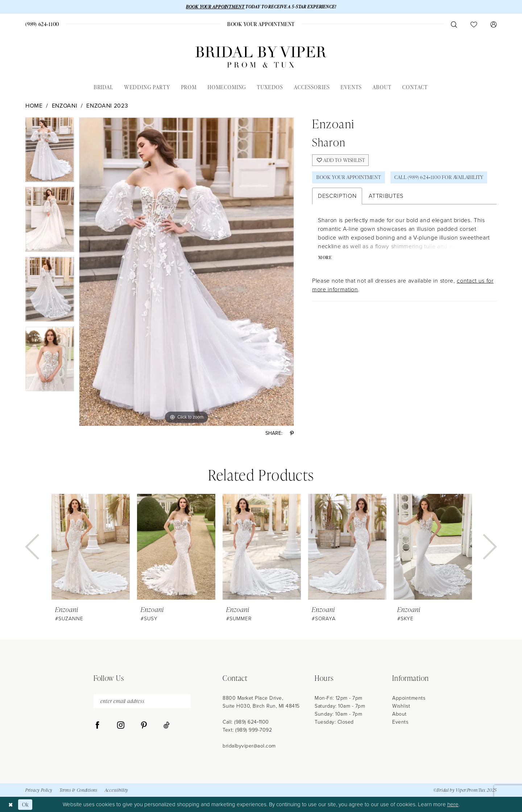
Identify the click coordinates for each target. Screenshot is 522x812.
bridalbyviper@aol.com (249, 746)
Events (400, 722)
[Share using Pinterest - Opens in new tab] (292, 434)
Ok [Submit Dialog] (26, 804)
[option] (50, 152)
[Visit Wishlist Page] (474, 24)
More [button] (326, 258)
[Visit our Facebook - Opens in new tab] (98, 726)
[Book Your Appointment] (261, 24)
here (453, 804)
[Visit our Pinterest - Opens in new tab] (144, 726)
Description (337, 196)
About (399, 714)
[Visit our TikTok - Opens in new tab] (167, 726)
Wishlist (401, 706)
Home (34, 106)
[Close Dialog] (11, 804)
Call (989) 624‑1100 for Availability (441, 178)
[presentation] (91, 547)
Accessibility (116, 790)
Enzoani (65, 106)
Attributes (386, 196)
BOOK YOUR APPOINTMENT (215, 7)
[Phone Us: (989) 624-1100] (42, 24)
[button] (493, 24)
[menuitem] (42, 24)
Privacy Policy (39, 790)
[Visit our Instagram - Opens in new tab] (121, 726)
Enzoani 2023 (107, 106)
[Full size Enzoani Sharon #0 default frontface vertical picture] (187, 272)
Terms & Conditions (78, 790)
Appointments (409, 698)
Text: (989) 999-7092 (247, 730)
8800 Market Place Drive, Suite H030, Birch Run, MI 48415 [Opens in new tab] (261, 702)
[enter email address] (142, 701)
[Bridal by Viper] (261, 57)
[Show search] (454, 24)
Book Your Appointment (349, 178)
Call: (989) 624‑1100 (246, 722)
